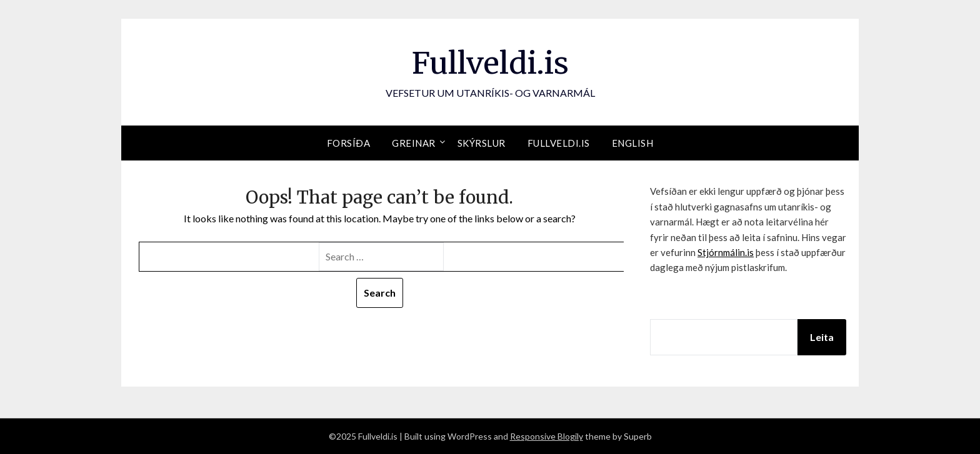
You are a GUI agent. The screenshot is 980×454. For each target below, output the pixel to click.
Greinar (414, 143)
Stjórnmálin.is (726, 252)
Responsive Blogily (547, 436)
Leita (822, 337)
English (633, 143)
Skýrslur (482, 143)
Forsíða (349, 143)
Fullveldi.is (490, 63)
